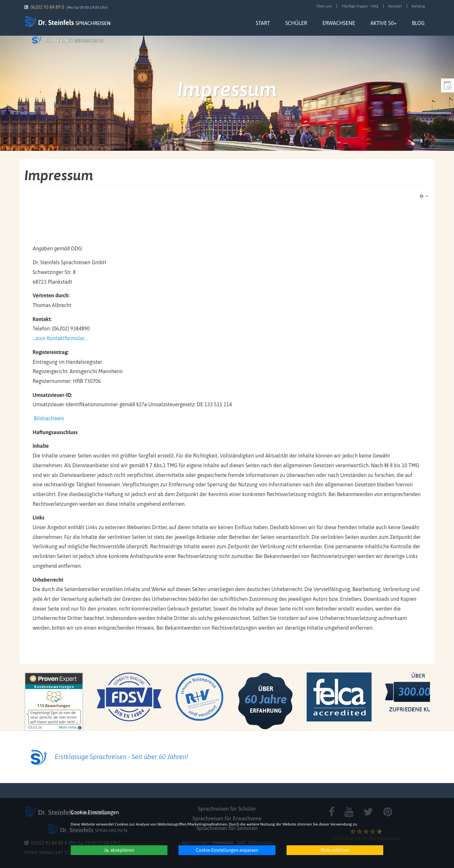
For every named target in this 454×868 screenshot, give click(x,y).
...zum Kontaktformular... (60, 338)
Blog (418, 23)
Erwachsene (339, 23)
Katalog (418, 6)
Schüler (296, 23)
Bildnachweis (49, 418)
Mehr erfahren (335, 850)
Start (263, 23)
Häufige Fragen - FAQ (360, 6)
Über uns (324, 6)
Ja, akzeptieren (119, 850)
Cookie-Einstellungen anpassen (227, 850)
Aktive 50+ (383, 23)
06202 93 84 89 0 (47, 7)
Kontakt (395, 6)
